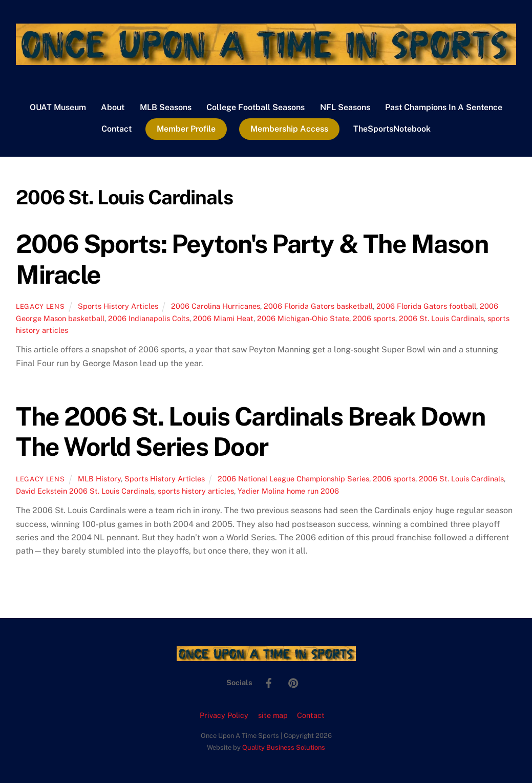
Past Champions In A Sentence (444, 107)
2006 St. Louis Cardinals (441, 318)
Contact (116, 129)
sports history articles (196, 491)
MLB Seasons (166, 107)
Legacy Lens (40, 306)
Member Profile (186, 129)
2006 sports (374, 318)
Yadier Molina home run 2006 (288, 491)
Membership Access (289, 129)
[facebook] (269, 682)
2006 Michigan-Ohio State (303, 318)
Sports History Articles (118, 306)
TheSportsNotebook (392, 129)
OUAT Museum (58, 107)
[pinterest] (293, 682)
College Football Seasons (256, 107)
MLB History (99, 479)
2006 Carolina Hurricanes (216, 306)
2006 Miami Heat (223, 318)
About (113, 107)
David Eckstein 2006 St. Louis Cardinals (85, 491)
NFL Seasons (345, 107)
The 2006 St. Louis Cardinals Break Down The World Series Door (250, 432)
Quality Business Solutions (284, 747)
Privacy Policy (224, 715)
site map (273, 715)
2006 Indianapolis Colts (149, 318)
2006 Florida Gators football (426, 306)
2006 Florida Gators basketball (318, 306)
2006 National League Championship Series (293, 479)
